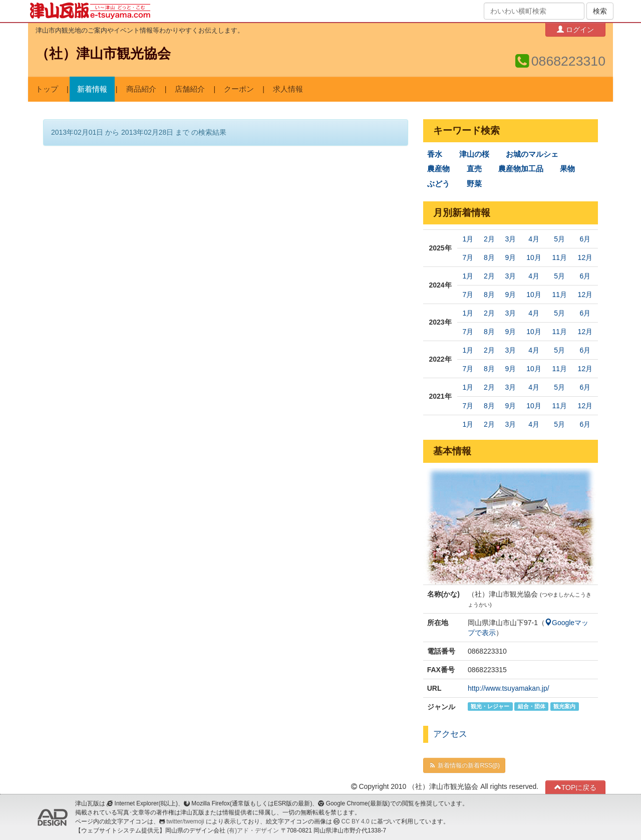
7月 (468, 257)
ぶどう (438, 184)
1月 (468, 239)
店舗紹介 (190, 89)
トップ (47, 89)
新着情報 (92, 89)
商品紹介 (141, 89)
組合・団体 (532, 706)
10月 (534, 257)
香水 (435, 154)
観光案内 (564, 706)
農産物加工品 (521, 169)
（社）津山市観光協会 (103, 54)
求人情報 (288, 89)
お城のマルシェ (532, 154)
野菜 (474, 184)
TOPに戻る (576, 787)
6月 (585, 239)
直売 (474, 169)
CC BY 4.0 (356, 821)
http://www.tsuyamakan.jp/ (509, 688)
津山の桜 (474, 154)
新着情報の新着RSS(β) (464, 765)
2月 (489, 239)
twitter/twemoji (185, 821)
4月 (534, 239)
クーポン (239, 89)
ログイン (575, 29)
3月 (510, 239)
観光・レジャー (490, 706)
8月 (489, 257)
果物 (567, 169)
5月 (559, 239)
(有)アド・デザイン (253, 830)
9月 (510, 257)
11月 (559, 257)
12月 (585, 257)
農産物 (438, 169)
